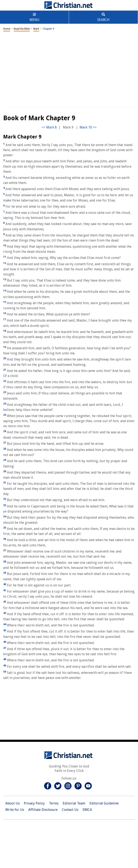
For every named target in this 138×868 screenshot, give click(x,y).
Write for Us (15, 810)
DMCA (87, 810)
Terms (54, 803)
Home (7, 29)
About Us (12, 803)
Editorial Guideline (104, 803)
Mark (36, 29)
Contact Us (70, 810)
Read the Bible (22, 29)
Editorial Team (74, 803)
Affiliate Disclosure (43, 810)
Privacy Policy (34, 803)
